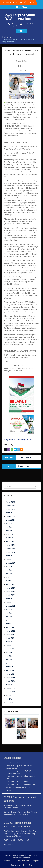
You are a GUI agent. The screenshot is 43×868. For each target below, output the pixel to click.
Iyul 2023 (9, 567)
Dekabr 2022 (10, 592)
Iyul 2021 (9, 652)
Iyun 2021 (9, 656)
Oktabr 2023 (10, 556)
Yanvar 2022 (10, 631)
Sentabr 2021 (10, 645)
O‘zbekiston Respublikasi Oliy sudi (18, 781)
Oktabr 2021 (10, 642)
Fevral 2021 (10, 670)
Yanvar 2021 (10, 674)
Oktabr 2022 (10, 599)
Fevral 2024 (10, 541)
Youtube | (17, 861)
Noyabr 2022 (10, 595)
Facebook (16, 440)
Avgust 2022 (10, 606)
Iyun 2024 (9, 527)
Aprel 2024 (9, 534)
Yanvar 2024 (10, 545)
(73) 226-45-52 (15, 24)
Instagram (24, 440)
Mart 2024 (9, 538)
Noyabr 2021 (10, 638)
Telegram (8, 440)
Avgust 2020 (10, 692)
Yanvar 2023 (10, 588)
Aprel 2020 (9, 703)
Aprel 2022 (9, 620)
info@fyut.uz (15, 26)
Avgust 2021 (10, 649)
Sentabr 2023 (10, 559)
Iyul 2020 (9, 695)
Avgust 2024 (10, 520)
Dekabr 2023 (10, 549)
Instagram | (26, 861)
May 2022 (9, 617)
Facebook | (8, 861)
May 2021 (9, 660)
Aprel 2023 (9, 577)
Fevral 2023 (10, 584)
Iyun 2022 (9, 613)
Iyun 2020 (9, 699)
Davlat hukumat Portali (13, 763)
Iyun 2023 (9, 570)
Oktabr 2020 (10, 685)
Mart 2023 (9, 581)
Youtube (32, 440)
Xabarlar (23, 71)
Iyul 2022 (9, 610)
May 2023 (9, 574)
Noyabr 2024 (10, 509)
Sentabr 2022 (10, 602)
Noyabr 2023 (10, 552)
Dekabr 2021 (10, 635)
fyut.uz (23, 66)
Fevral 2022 (10, 627)
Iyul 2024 (9, 524)
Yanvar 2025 (10, 502)
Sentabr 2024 (10, 516)
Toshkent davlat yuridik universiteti (18, 787)
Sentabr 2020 (10, 688)
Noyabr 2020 (10, 681)
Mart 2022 (9, 624)
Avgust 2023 (10, 563)
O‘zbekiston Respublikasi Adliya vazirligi (20, 784)
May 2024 (9, 531)
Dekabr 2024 (10, 506)
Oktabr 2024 (10, 513)
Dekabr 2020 (10, 678)
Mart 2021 (9, 667)
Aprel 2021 (9, 663)
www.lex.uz (10, 790)
